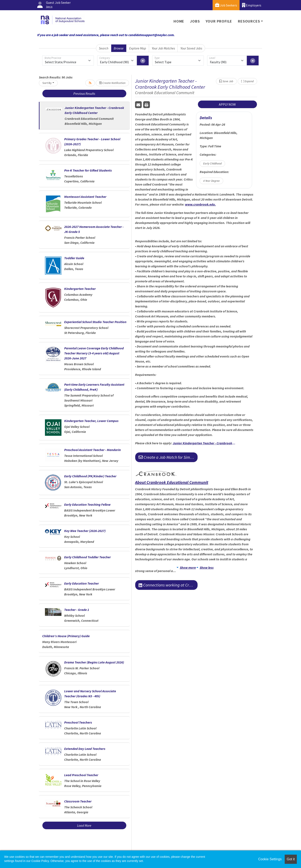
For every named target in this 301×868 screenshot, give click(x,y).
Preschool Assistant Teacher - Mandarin (92, 450)
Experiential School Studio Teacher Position (95, 322)
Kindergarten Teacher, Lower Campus (91, 421)
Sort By (47, 83)
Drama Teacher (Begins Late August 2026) (94, 662)
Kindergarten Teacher (80, 289)
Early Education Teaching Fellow (87, 504)
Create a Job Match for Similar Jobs (168, 457)
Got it (291, 859)
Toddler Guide (74, 258)
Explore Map (138, 48)
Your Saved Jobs (191, 48)
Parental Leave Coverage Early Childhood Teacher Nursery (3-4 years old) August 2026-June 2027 (94, 353)
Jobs (195, 21)
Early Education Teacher (82, 583)
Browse (119, 48)
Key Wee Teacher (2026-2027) (85, 531)
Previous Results (84, 93)
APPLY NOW (227, 104)
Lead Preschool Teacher (81, 775)
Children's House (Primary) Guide (66, 636)
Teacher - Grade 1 (77, 610)
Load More (84, 825)
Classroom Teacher (78, 801)
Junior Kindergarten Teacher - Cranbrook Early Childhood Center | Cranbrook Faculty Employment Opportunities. (204, 443)
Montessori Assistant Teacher (85, 197)
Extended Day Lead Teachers (85, 749)
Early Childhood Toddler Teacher (87, 557)
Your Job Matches (163, 48)
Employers (252, 5)
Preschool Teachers (78, 722)
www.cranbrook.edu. (200, 204)
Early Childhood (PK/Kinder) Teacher (90, 476)
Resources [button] (249, 21)
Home (179, 21)
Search (104, 48)
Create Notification (112, 83)
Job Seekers (226, 5)
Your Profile (219, 21)
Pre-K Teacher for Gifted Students (88, 170)
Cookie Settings (270, 859)
